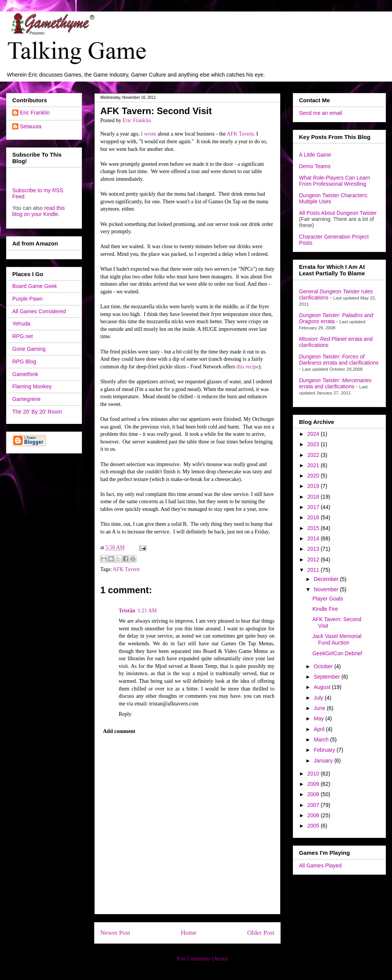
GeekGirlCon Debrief (337, 653)
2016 (314, 517)
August (323, 687)
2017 (314, 507)
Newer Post (115, 933)
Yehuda (21, 324)
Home (189, 933)
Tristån (127, 611)
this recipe (248, 367)
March (322, 739)
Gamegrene (26, 399)
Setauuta (31, 126)
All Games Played (320, 865)
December (327, 579)
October (324, 666)
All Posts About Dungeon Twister (338, 213)
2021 (314, 465)
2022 (314, 455)
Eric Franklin (35, 113)
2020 (314, 476)
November (327, 589)
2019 (314, 486)
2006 (314, 815)
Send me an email (321, 113)
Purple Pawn (27, 299)
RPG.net (23, 336)
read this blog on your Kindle (38, 211)
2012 (314, 560)
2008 (314, 794)
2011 (314, 570)
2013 (314, 549)
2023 (314, 444)
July (319, 698)
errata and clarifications (339, 360)
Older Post (261, 933)
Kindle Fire (325, 609)
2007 (314, 805)
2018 (314, 497)
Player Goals (328, 599)
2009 (314, 784)
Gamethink (25, 374)
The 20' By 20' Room (37, 412)
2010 (314, 774)
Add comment (119, 731)
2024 (314, 434)
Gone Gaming (29, 349)
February (325, 750)
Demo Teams (315, 166)
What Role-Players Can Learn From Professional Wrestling (335, 181)
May (319, 718)
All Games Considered (39, 311)
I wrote (149, 134)
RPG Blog (24, 362)
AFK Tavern (240, 134)
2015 (314, 528)
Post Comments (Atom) (202, 959)
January (324, 761)
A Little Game (315, 155)
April (320, 729)
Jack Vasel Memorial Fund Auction (337, 639)
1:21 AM (147, 611)
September (327, 677)
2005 (314, 826)
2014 (314, 538)
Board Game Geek (35, 286)
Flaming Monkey (32, 386)
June (320, 708)
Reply (125, 714)
